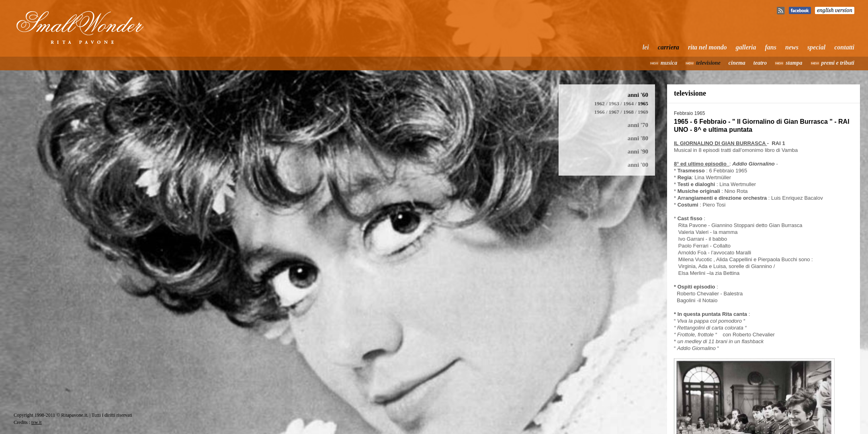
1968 (628, 112)
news (792, 47)
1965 (643, 103)
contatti (844, 47)
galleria (746, 47)
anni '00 (638, 165)
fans (771, 47)
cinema (737, 63)
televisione (708, 63)
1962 (600, 103)
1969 (643, 112)
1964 (628, 103)
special (816, 47)
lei (646, 47)
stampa (794, 63)
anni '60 (638, 95)
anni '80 (638, 138)
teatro (760, 63)
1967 (614, 112)
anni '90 (638, 151)
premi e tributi (838, 63)
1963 (614, 103)
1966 (600, 112)
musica (669, 63)
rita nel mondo (707, 47)
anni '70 (638, 125)
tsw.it (37, 422)
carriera (668, 47)
